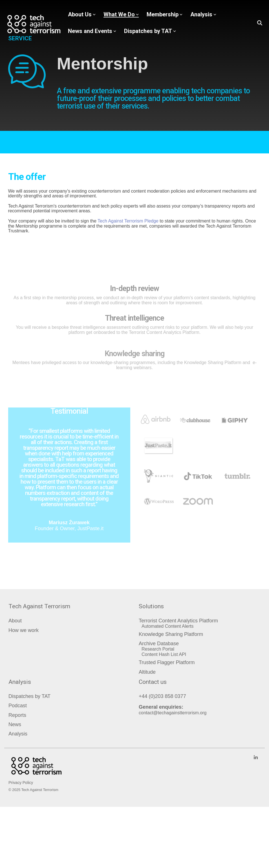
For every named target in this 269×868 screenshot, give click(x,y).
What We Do (121, 14)
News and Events (92, 31)
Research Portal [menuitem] (158, 649)
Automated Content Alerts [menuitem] (167, 626)
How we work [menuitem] (24, 630)
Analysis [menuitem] (18, 734)
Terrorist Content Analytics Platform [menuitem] (178, 621)
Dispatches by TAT (150, 31)
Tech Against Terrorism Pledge (128, 221)
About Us (82, 14)
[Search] (260, 23)
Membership (165, 14)
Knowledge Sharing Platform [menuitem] (171, 634)
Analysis (203, 14)
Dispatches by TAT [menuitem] (29, 696)
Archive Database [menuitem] (159, 644)
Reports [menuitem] (17, 715)
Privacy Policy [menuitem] (21, 783)
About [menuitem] (15, 621)
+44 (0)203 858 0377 (162, 696)
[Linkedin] (256, 757)
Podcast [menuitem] (18, 706)
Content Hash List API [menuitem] (164, 654)
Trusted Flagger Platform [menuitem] (167, 663)
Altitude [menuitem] (147, 672)
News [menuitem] (15, 725)
